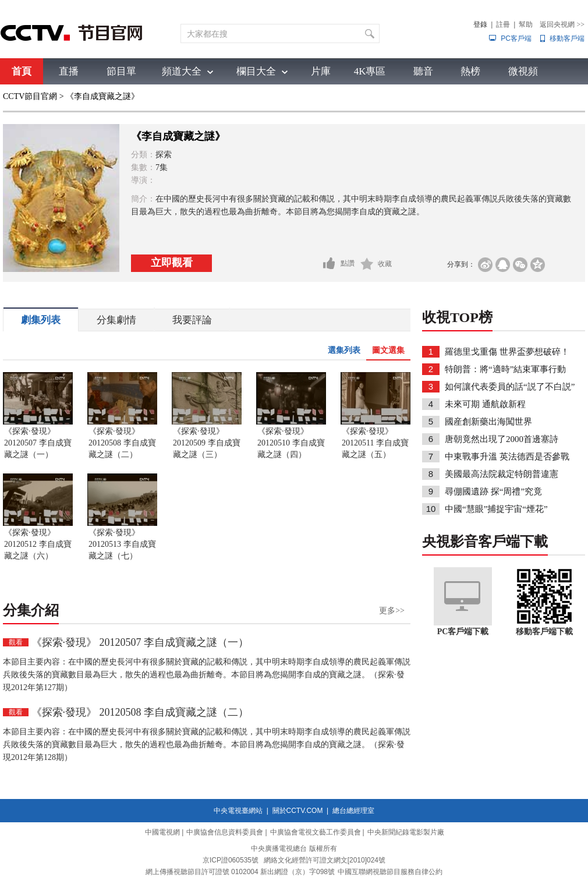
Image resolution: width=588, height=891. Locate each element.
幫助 (526, 24)
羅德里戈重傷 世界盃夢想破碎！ (507, 352)
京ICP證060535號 (231, 860)
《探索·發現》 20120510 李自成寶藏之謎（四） (291, 443)
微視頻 (523, 71)
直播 (69, 71)
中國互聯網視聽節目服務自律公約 (390, 872)
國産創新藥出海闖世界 (488, 422)
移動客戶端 (567, 38)
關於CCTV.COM (298, 811)
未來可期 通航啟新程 (485, 404)
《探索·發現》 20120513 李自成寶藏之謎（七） (122, 544)
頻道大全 (182, 71)
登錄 (480, 24)
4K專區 (370, 71)
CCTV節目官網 (30, 96)
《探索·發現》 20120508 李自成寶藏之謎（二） (122, 443)
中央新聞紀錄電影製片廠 (406, 832)
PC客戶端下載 (463, 632)
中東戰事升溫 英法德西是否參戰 (507, 457)
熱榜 (470, 71)
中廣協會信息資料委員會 (225, 832)
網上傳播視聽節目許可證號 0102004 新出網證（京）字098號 (240, 872)
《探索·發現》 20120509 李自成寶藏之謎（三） (207, 443)
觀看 (16, 642)
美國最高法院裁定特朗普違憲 (502, 474)
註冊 (503, 24)
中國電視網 (162, 832)
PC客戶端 (516, 38)
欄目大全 (256, 71)
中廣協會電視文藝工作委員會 (316, 832)
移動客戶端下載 (544, 632)
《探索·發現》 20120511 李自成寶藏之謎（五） (375, 443)
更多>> (392, 611)
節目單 (121, 71)
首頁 (22, 71)
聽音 (423, 71)
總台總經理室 (353, 811)
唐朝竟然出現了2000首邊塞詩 (502, 439)
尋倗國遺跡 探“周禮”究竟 (493, 492)
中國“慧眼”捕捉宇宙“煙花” (496, 509)
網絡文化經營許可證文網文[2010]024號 (325, 860)
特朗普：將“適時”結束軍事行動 (505, 369)
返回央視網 (562, 24)
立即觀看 (172, 263)
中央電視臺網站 (238, 811)
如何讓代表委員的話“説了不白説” (510, 387)
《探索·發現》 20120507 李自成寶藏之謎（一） (38, 443)
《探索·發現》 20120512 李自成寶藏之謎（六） (38, 544)
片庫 (321, 71)
